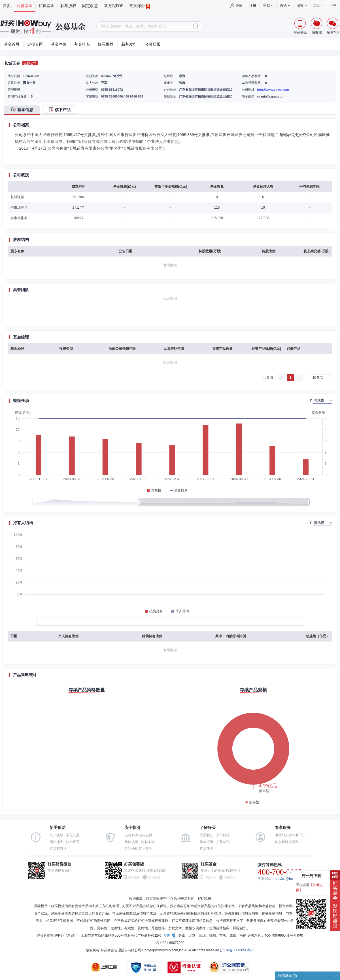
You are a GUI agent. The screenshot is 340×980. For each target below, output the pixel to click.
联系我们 (207, 835)
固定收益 (90, 6)
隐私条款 (148, 842)
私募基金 (46, 6)
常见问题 (73, 835)
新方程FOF (114, 6)
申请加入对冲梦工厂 (290, 835)
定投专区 (35, 44)
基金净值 (59, 44)
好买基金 (209, 864)
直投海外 (140, 6)
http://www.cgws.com (273, 90)
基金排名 (82, 44)
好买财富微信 (59, 864)
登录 (239, 6)
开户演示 (56, 835)
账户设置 (73, 842)
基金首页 (12, 44)
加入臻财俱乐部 (287, 842)
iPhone (134, 877)
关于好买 (223, 835)
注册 (253, 6)
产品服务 (207, 849)
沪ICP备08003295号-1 (237, 950)
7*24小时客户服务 (138, 849)
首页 (7, 6)
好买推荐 (106, 44)
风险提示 (131, 842)
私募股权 (68, 6)
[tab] (23, 110)
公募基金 (25, 6)
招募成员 (223, 842)
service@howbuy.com (291, 879)
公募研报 (153, 44)
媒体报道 (207, 842)
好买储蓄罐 (134, 864)
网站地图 (56, 842)
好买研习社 (58, 849)
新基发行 (129, 44)
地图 (167, 935)
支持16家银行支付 (138, 835)
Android (154, 877)
